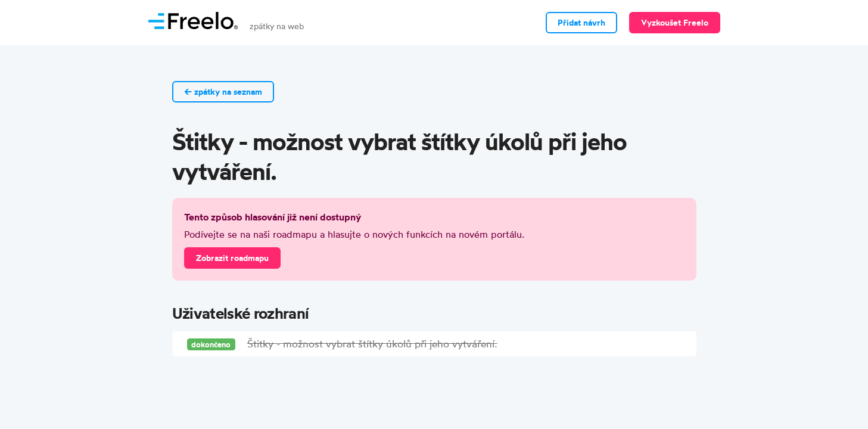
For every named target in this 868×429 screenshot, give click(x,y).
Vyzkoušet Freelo (675, 23)
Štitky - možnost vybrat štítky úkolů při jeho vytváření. (372, 343)
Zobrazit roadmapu (232, 258)
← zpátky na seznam (223, 92)
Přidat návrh (581, 23)
